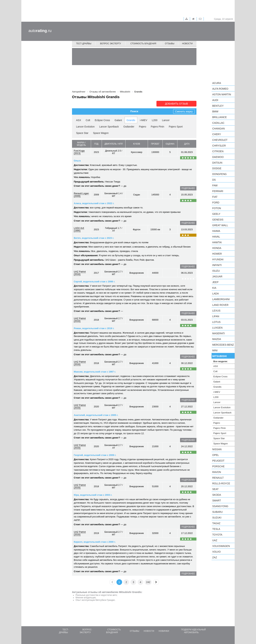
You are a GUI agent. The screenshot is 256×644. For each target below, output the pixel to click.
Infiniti (217, 265)
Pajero (143, 127)
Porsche (218, 466)
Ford (216, 203)
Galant (118, 120)
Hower (217, 254)
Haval (216, 237)
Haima (216, 231)
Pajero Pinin (158, 127)
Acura (217, 83)
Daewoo (218, 157)
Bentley (218, 106)
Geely (216, 214)
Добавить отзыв (176, 104)
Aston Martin (222, 94)
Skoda (217, 495)
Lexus (216, 311)
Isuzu (216, 271)
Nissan (217, 449)
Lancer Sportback (109, 127)
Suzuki (217, 518)
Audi (215, 100)
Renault (218, 478)
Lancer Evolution (85, 127)
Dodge (217, 168)
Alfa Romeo (220, 89)
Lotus (216, 322)
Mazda (217, 339)
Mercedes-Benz (223, 345)
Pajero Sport (176, 127)
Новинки (164, 631)
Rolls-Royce (221, 483)
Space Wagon (101, 133)
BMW (215, 111)
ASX (79, 120)
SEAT (215, 489)
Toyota (217, 535)
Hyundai (218, 259)
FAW (215, 185)
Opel (216, 455)
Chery (217, 134)
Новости (187, 44)
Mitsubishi (219, 356)
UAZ (215, 540)
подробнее (188, 188)
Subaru (217, 512)
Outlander (129, 127)
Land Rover (220, 305)
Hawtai (217, 242)
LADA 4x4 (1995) (79, 229)
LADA (216, 294)
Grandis (131, 120)
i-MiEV (144, 120)
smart (217, 501)
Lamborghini (221, 299)
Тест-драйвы (84, 44)
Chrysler (219, 146)
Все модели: (221, 361)
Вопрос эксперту (111, 44)
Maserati (219, 333)
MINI (215, 350)
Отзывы (170, 44)
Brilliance (220, 117)
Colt (88, 120)
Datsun (217, 163)
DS (214, 180)
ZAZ (215, 557)
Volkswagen (221, 546)
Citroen (218, 151)
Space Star (82, 133)
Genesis (218, 220)
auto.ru (40, 31)
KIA (214, 288)
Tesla (216, 529)
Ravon (217, 472)
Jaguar (217, 276)
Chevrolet (220, 140)
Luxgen (217, 328)
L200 (155, 120)
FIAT (215, 197)
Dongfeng (219, 174)
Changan (218, 129)
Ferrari (218, 191)
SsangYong (220, 506)
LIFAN (216, 316)
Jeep (215, 282)
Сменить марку (184, 111)
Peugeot (218, 461)
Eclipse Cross (102, 120)
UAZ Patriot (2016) (80, 273)
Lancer (166, 120)
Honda (217, 248)
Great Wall (220, 225)
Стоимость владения (143, 44)
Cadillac (218, 123)
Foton (217, 208)
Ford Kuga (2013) (79, 152)
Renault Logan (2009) (81, 195)
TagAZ (216, 523)
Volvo (216, 552)
